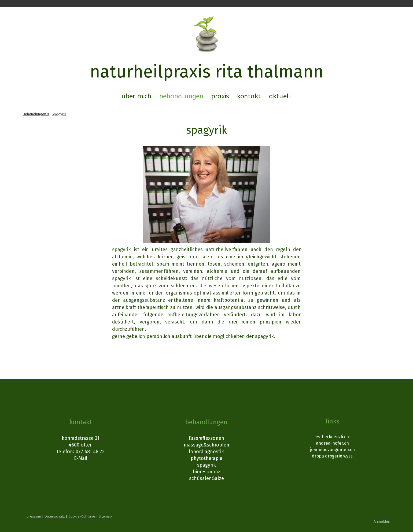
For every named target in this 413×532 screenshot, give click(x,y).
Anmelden (382, 521)
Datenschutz (55, 516)
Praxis (220, 96)
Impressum (32, 516)
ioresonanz (208, 472)
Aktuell (280, 96)
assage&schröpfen (209, 445)
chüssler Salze (208, 478)
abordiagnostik (207, 452)
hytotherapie (208, 458)
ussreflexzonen (207, 438)
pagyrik (208, 465)
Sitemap (105, 516)
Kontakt (249, 96)
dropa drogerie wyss (332, 456)
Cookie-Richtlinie (82, 516)
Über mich (136, 96)
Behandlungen (181, 96)
